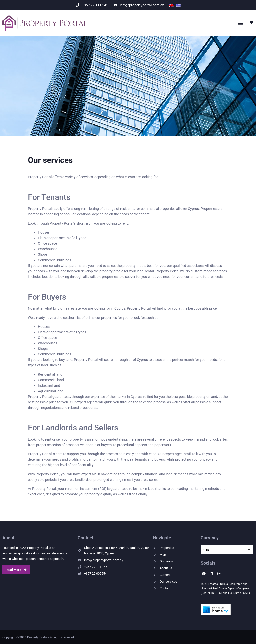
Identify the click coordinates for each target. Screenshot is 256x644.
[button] (241, 23)
